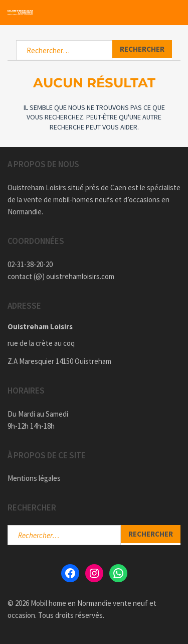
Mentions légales (34, 478)
